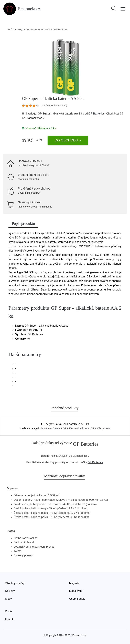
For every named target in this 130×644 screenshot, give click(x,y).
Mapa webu (76, 591)
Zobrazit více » (36, 118)
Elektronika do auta (79, 428)
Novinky (10, 591)
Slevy (8, 599)
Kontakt (10, 619)
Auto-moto (28, 30)
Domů (9, 30)
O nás (9, 611)
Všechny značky (15, 583)
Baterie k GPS (60, 428)
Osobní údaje (77, 599)
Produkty (18, 30)
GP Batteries (97, 114)
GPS (93, 428)
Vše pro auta (104, 428)
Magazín (74, 583)
